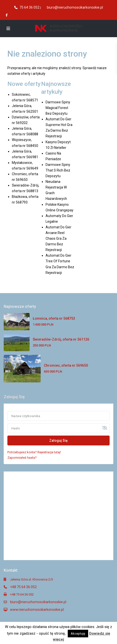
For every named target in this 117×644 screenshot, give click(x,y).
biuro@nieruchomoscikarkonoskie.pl (75, 7)
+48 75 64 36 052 (23, 587)
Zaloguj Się (58, 440)
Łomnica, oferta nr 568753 (54, 318)
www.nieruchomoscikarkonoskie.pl (37, 610)
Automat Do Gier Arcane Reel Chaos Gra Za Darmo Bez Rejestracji (58, 238)
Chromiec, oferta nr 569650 (66, 365)
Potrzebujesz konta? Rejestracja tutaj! (34, 452)
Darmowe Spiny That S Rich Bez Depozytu (58, 170)
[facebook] (7, 15)
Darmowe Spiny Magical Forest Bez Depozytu (58, 108)
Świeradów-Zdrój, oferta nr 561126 (61, 339)
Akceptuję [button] (78, 634)
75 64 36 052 (29, 7)
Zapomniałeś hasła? (22, 458)
